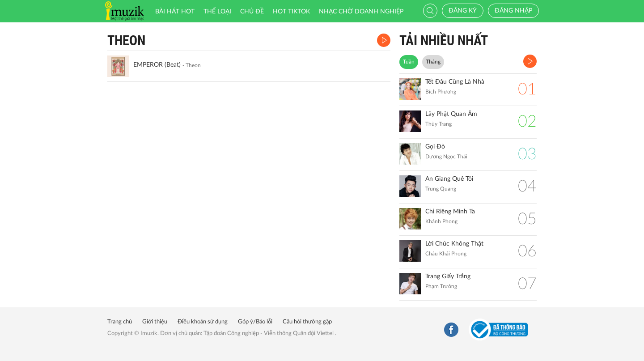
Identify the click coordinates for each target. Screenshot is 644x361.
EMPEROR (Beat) (157, 65)
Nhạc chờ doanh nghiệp (361, 12)
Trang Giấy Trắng (448, 276)
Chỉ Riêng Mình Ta (450, 212)
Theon (126, 40)
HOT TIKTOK (291, 12)
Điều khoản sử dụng (203, 322)
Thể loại (217, 12)
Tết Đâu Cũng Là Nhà (455, 82)
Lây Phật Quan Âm (451, 114)
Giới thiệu (155, 322)
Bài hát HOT (175, 12)
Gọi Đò (435, 147)
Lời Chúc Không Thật (454, 244)
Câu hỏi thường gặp (307, 322)
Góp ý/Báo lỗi (255, 322)
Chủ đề (252, 12)
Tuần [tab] (409, 62)
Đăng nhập (513, 11)
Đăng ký (463, 11)
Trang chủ (120, 322)
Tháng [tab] (433, 62)
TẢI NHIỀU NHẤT (444, 40)
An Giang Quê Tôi (449, 179)
